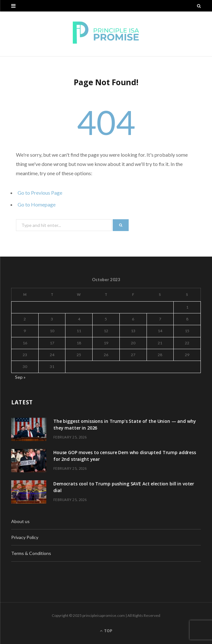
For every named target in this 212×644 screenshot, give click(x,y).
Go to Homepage (37, 204)
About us (20, 521)
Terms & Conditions (31, 553)
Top (106, 631)
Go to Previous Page (40, 193)
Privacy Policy (25, 537)
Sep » (20, 377)
